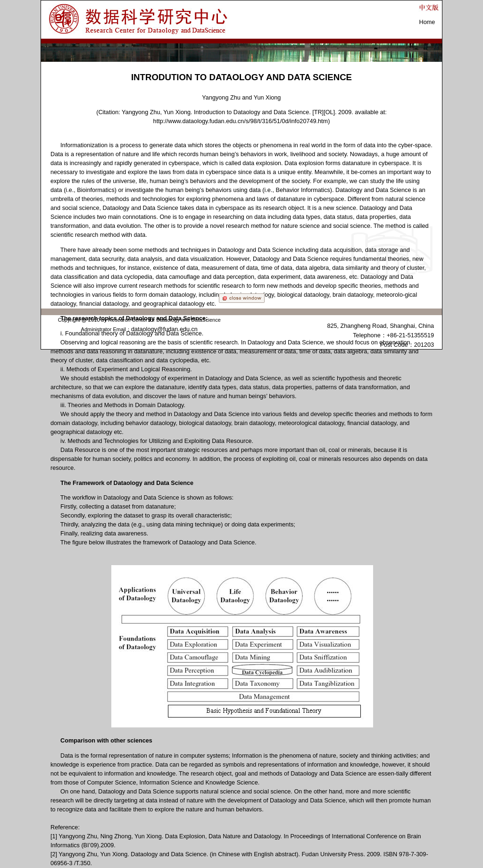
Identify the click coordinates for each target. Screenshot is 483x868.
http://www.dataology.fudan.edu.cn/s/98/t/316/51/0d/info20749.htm (241, 121)
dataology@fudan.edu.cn (164, 329)
